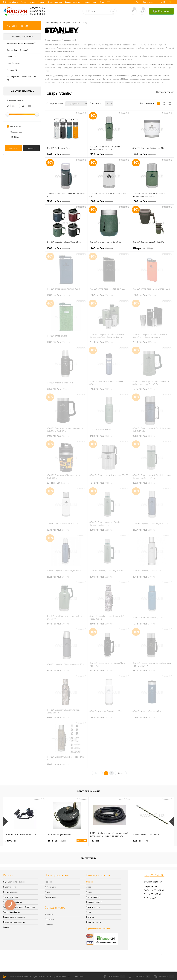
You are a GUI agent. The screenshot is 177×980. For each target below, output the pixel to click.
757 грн (94, 841)
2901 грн (101, 530)
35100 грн (11, 841)
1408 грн (58, 436)
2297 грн (58, 201)
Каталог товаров (22, 26)
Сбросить (31, 148)
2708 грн (101, 624)
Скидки (6, 927)
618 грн (143, 248)
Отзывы (24, 2)
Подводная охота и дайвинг (14, 882)
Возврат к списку (165, 92)
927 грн (58, 483)
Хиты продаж (50, 887)
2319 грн (101, 342)
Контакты (93, 2)
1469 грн (58, 154)
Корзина (164, 976)
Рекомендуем (50, 897)
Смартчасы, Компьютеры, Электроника (19, 907)
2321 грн (144, 436)
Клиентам (49, 914)
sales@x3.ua (156, 882)
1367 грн (58, 248)
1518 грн (67, 841)
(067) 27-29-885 (154, 875)
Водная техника (10, 887)
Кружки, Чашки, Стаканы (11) (18, 50)
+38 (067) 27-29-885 (39, 976)
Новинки (48, 882)
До (23, 106)
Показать (13, 148)
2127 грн (144, 530)
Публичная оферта (94, 922)
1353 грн (144, 295)
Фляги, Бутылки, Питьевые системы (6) (21, 78)
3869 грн (58, 389)
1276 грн (144, 389)
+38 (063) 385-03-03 (19, 976)
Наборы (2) (11, 57)
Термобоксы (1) (13, 63)
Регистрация (148, 2)
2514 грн (101, 670)
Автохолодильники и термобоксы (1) (21, 43)
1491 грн (144, 154)
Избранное (139, 976)
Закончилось (16, 132)
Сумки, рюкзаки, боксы (13, 902)
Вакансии (49, 924)
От (8, 106)
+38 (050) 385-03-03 (59, 976)
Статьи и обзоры (72, 2)
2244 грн (144, 577)
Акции (15, 2)
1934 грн (58, 530)
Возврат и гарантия (55, 2)
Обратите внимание (88, 791)
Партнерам (49, 919)
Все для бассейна (10, 892)
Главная (6, 2)
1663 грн (101, 201)
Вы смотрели (89, 858)
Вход (138, 2)
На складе (15, 137)
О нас (84, 2)
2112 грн (101, 154)
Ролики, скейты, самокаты (14, 917)
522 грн (141, 841)
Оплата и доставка (37, 2)
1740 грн (101, 483)
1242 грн (101, 248)
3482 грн (101, 436)
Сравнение (114, 976)
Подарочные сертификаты (14, 922)
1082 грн (58, 295)
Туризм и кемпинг (11, 897)
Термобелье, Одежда (12, 912)
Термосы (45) (12, 70)
